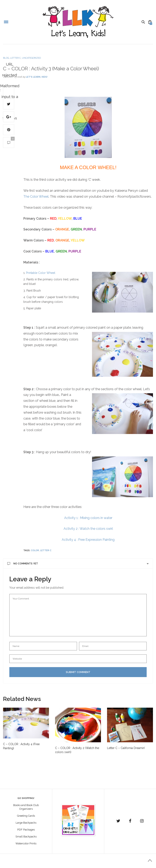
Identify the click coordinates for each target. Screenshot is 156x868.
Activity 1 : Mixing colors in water (88, 518)
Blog (6, 58)
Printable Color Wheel (41, 273)
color (35, 550)
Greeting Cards (26, 816)
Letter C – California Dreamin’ (126, 748)
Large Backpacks (26, 823)
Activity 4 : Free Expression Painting (88, 540)
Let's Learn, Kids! (37, 77)
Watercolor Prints (26, 843)
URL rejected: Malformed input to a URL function (9, 91)
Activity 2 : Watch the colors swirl (88, 529)
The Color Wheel (36, 197)
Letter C (15, 58)
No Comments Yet (23, 564)
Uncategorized (31, 58)
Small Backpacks (26, 837)
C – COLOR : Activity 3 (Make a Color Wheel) (51, 69)
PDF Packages (26, 830)
